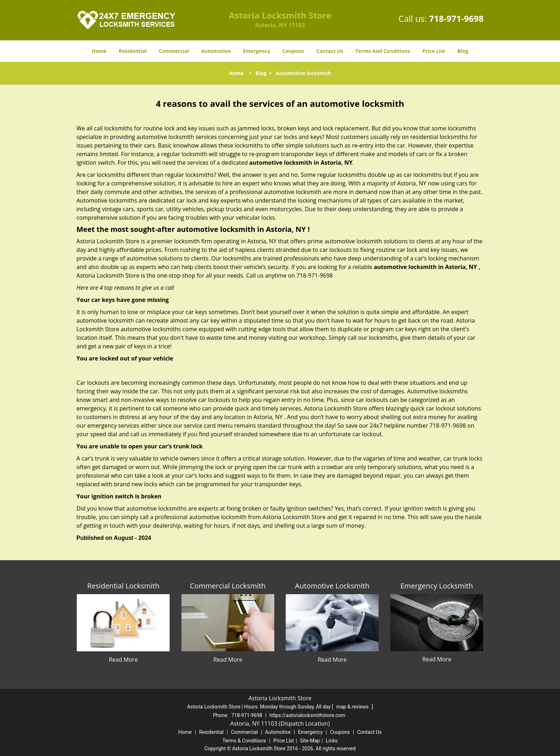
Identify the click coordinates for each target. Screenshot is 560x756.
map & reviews (353, 707)
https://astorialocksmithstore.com (307, 715)
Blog (463, 51)
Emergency (257, 51)
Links (332, 741)
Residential (133, 51)
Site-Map (310, 741)
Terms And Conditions (383, 51)
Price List (434, 51)
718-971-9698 (456, 18)
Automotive (216, 51)
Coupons (293, 51)
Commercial (174, 51)
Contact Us (330, 51)
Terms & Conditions (244, 741)
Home (99, 51)
